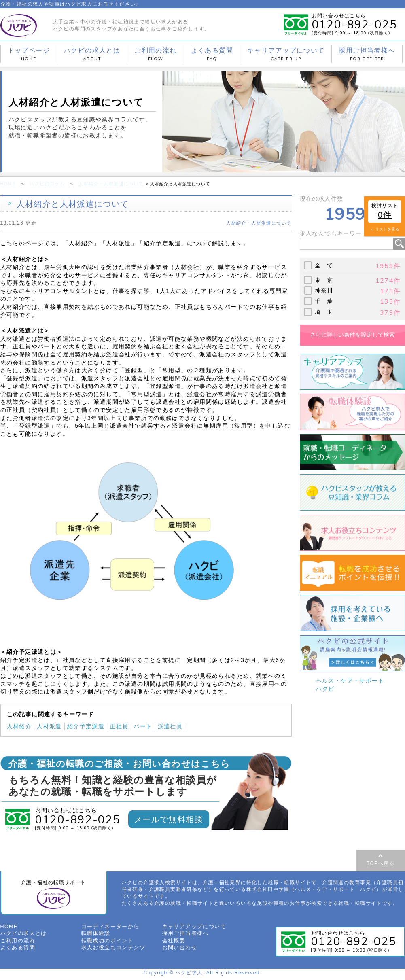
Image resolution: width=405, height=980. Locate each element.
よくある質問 (212, 54)
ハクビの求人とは (92, 54)
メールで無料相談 (169, 819)
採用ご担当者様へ (367, 54)
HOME (8, 183)
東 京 (324, 279)
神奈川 (324, 290)
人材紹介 (19, 725)
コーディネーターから (108, 929)
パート (143, 725)
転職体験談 (95, 936)
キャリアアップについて (286, 54)
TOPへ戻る (381, 863)
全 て (324, 265)
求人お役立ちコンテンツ (111, 950)
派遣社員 (170, 725)
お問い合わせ (178, 950)
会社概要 (173, 943)
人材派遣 (49, 725)
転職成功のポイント (106, 943)
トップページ (29, 54)
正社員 (119, 725)
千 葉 (324, 301)
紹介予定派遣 (86, 725)
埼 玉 (324, 311)
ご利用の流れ (155, 54)
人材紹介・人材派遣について (104, 183)
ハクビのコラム (45, 183)
